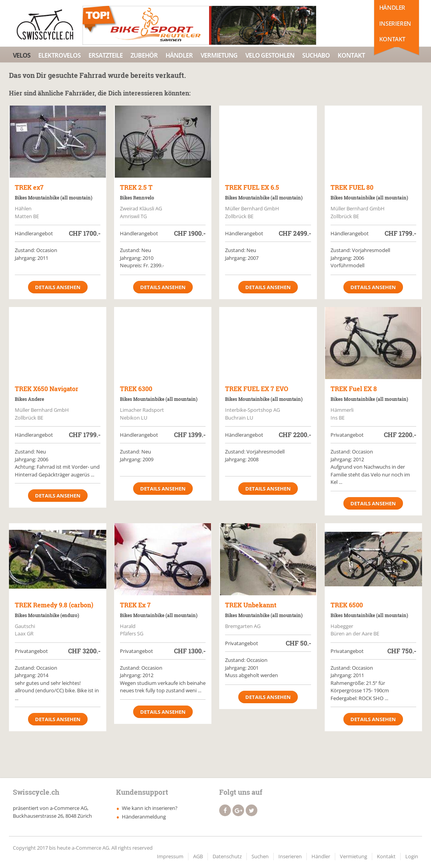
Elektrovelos (59, 55)
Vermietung (219, 55)
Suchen (260, 856)
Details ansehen (58, 287)
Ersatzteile (106, 55)
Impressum (170, 856)
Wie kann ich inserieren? (150, 808)
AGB (198, 856)
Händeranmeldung (144, 817)
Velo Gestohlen (270, 55)
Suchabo (316, 55)
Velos (22, 55)
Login (412, 856)
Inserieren (395, 23)
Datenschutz (227, 856)
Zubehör (144, 55)
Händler (392, 7)
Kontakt (392, 39)
